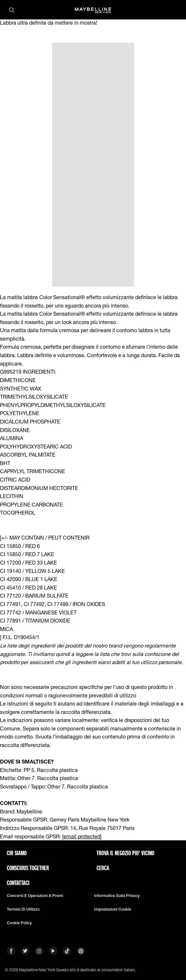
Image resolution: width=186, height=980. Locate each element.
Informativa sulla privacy (117, 896)
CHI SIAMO (17, 853)
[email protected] (82, 836)
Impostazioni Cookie (113, 909)
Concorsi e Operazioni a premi (35, 896)
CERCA (103, 868)
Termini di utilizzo (23, 909)
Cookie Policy (19, 923)
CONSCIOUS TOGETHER (28, 868)
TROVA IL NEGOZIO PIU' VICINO (125, 853)
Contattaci (18, 883)
